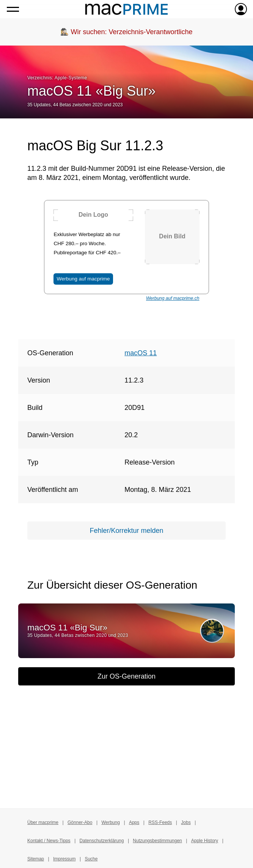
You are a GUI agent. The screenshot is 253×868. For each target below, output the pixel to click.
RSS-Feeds (160, 822)
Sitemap (36, 859)
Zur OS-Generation (126, 676)
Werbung (110, 822)
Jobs (186, 822)
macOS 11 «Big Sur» (91, 91)
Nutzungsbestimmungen (157, 841)
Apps (134, 822)
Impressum (64, 859)
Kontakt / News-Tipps (49, 841)
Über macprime (43, 822)
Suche (91, 859)
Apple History (205, 841)
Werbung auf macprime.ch (173, 298)
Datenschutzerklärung (102, 841)
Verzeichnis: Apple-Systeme (57, 78)
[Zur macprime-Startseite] (126, 9)
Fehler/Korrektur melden (126, 531)
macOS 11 (141, 353)
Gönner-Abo (80, 822)
